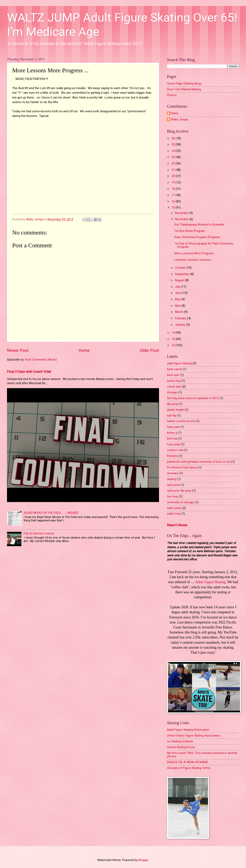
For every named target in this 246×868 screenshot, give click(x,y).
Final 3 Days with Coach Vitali (29, 372)
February (181, 318)
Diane (175, 113)
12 (174, 345)
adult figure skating (179, 363)
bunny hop (174, 381)
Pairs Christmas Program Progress (197, 237)
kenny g (172, 433)
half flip (172, 416)
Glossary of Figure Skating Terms (189, 768)
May (178, 299)
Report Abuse (177, 525)
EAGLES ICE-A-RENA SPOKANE (187, 762)
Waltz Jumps (180, 120)
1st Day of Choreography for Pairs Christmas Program (204, 245)
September (183, 274)
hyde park (173, 427)
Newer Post (18, 350)
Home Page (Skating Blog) (184, 84)
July (178, 287)
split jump (173, 485)
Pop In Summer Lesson (39, 533)
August (180, 280)
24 (174, 151)
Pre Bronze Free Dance (182, 467)
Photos (172, 95)
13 (174, 339)
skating (172, 479)
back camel (174, 369)
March (179, 312)
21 (174, 170)
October (181, 268)
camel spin (174, 387)
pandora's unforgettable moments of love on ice (199, 462)
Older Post (149, 350)
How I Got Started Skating (184, 89)
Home (84, 350)
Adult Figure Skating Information (188, 730)
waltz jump (174, 508)
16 (174, 201)
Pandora (172, 456)
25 (174, 144)
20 (174, 176)
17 (174, 195)
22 (174, 163)
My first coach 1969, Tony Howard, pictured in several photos (202, 755)
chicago (172, 392)
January (181, 325)
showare (173, 473)
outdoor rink (175, 450)
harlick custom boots (181, 421)
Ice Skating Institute (180, 741)
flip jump (172, 404)
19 (174, 182)
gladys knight (175, 410)
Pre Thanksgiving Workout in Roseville (199, 225)
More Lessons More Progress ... (195, 253)
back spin (173, 375)
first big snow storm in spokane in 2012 (193, 398)
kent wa (172, 438)
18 (174, 189)
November (182, 219)
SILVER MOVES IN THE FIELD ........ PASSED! (51, 513)
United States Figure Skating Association (194, 736)
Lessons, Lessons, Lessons (193, 260)
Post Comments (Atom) (41, 360)
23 (174, 157)
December (182, 213)
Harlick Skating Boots (181, 747)
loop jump (173, 444)
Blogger (143, 860)
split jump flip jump (179, 491)
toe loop (172, 496)
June (179, 293)
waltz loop (174, 514)
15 (174, 208)
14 (174, 333)
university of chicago (181, 502)
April (178, 306)
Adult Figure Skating (210, 582)
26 (174, 138)
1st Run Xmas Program (190, 231)
